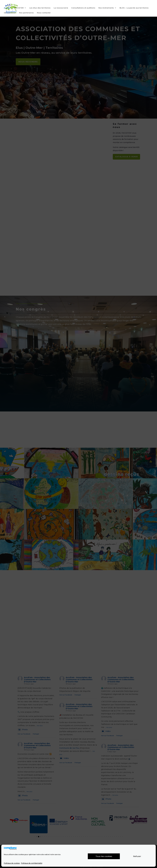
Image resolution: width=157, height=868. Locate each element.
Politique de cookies (12, 863)
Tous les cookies (104, 856)
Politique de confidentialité (32, 863)
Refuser (137, 856)
